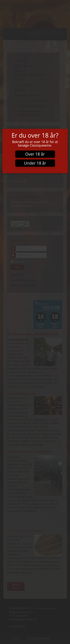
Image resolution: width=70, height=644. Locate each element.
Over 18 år (35, 154)
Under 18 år (35, 163)
